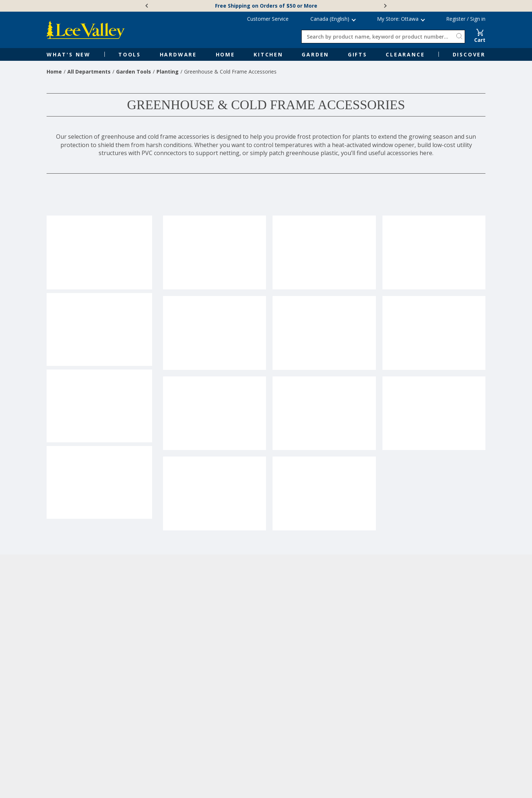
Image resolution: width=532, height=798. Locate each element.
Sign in (478, 19)
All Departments (89, 72)
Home (225, 54)
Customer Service (268, 19)
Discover (469, 54)
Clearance (405, 54)
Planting (168, 72)
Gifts (358, 54)
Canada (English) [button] (330, 19)
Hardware (178, 54)
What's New (69, 54)
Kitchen (268, 54)
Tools (130, 54)
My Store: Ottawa (398, 19)
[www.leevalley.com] (86, 30)
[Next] (385, 6)
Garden (315, 54)
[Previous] (147, 6)
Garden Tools (134, 72)
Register (456, 19)
